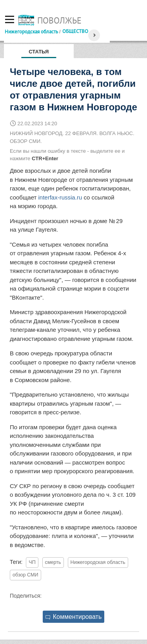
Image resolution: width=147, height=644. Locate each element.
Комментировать (74, 617)
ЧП (32, 562)
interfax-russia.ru (60, 197)
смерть (53, 562)
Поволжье (59, 20)
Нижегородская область (31, 31)
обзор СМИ (25, 575)
